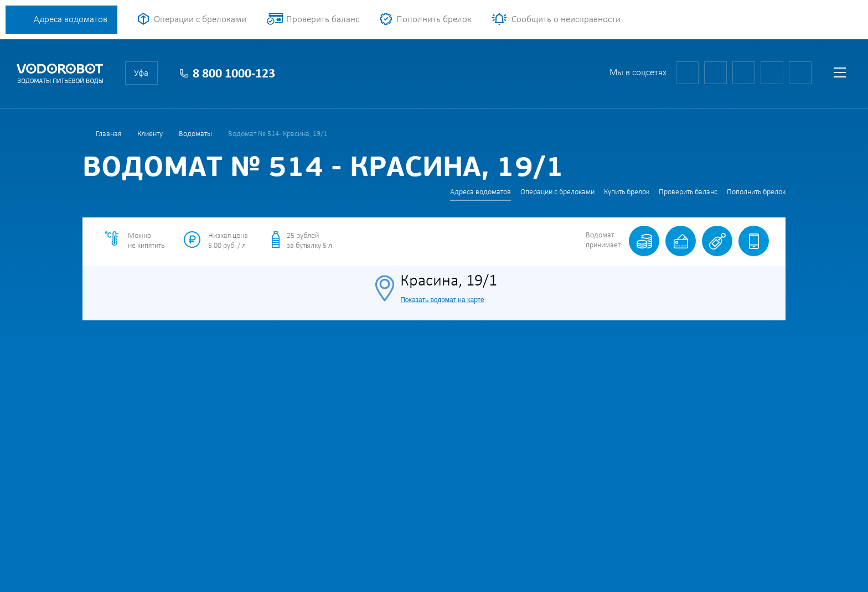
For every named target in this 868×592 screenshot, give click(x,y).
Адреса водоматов (71, 20)
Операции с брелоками (200, 20)
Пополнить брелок (434, 20)
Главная (108, 134)
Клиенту (150, 134)
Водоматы (195, 134)
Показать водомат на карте (442, 300)
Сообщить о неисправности (566, 20)
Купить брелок (627, 192)
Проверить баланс (323, 20)
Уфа (141, 73)
